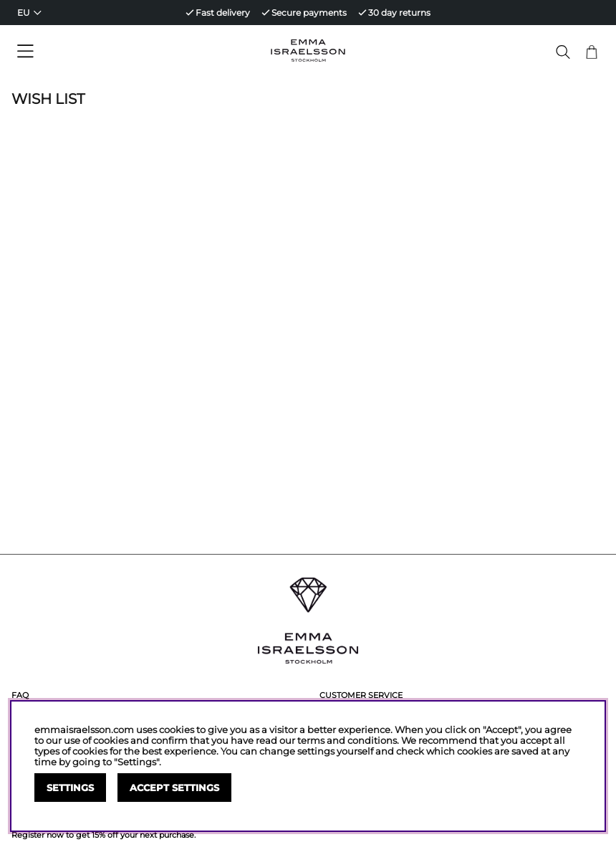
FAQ (20, 695)
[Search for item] (563, 52)
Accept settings (174, 788)
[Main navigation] (86, 52)
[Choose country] (29, 13)
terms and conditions (347, 741)
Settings (70, 788)
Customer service (361, 695)
